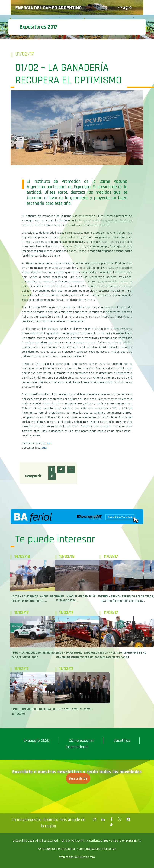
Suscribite (80, 778)
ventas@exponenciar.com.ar (57, 849)
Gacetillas (122, 741)
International (77, 747)
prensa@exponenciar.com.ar (97, 849)
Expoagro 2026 (36, 741)
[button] (52, 470)
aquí (49, 443)
